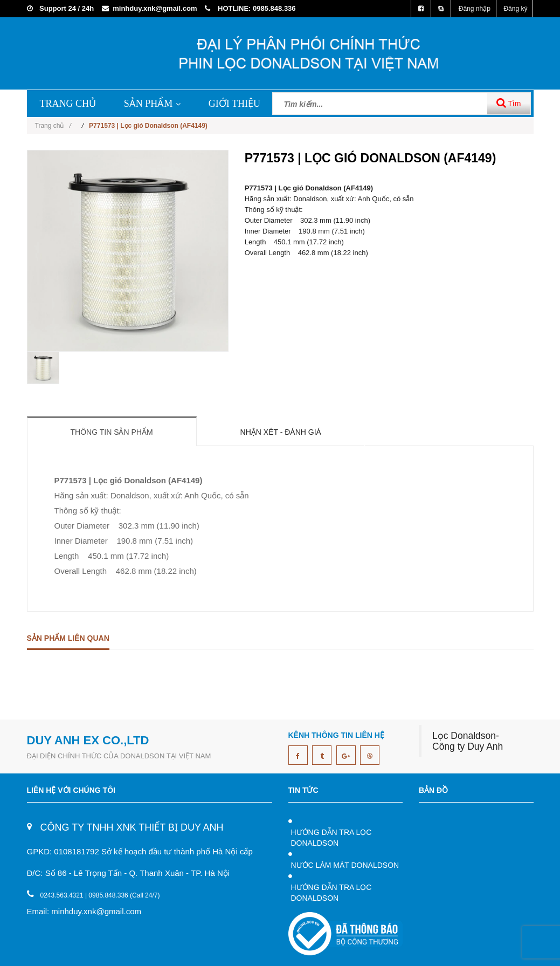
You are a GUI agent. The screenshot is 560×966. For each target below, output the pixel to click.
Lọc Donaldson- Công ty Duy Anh (468, 741)
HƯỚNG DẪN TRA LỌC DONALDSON (331, 838)
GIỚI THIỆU (234, 104)
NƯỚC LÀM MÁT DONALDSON (345, 865)
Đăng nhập (475, 9)
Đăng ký (515, 9)
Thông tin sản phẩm (112, 432)
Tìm (509, 103)
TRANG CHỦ (68, 104)
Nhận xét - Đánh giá (281, 432)
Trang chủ (53, 126)
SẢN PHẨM (153, 104)
